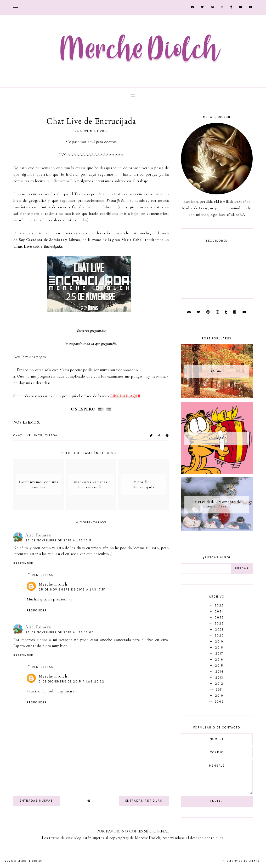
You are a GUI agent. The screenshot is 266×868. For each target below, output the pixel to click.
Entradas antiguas (144, 801)
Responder (23, 563)
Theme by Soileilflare (241, 861)
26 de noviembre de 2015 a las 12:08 (60, 632)
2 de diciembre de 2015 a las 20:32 (72, 682)
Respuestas (43, 575)
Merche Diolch (53, 584)
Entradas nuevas (36, 801)
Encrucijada (46, 435)
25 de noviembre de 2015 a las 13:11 (58, 540)
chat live (22, 435)
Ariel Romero (38, 535)
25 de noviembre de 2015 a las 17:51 (72, 590)
